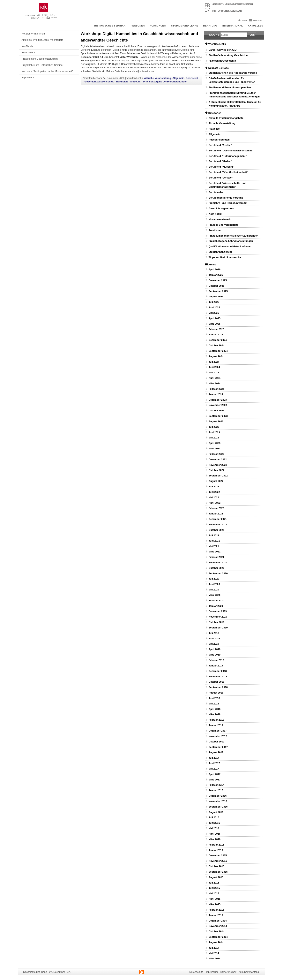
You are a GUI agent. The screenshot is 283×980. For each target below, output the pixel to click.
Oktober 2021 (216, 530)
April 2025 (215, 318)
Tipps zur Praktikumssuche (225, 257)
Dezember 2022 (218, 459)
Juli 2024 (214, 362)
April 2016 (215, 834)
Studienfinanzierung (221, 252)
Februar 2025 (216, 329)
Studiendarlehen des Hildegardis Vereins (233, 73)
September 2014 (218, 937)
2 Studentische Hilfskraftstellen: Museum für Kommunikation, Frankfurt (235, 104)
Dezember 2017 (218, 731)
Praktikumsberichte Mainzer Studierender (233, 236)
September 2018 (218, 687)
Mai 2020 (214, 590)
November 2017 (218, 736)
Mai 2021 (214, 546)
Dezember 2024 (218, 340)
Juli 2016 (214, 817)
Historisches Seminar (110, 26)
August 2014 (216, 942)
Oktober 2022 (216, 470)
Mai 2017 (214, 769)
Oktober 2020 (216, 568)
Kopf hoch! (28, 46)
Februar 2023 (216, 454)
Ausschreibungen (219, 140)
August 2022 (216, 481)
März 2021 (215, 552)
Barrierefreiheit (228, 972)
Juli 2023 (214, 427)
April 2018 (215, 709)
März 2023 (215, 448)
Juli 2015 (214, 883)
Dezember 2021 (218, 519)
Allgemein (178, 78)
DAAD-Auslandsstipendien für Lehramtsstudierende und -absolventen (232, 80)
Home (245, 21)
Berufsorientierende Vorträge (226, 198)
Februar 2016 (216, 845)
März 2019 (215, 655)
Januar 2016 (216, 850)
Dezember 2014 (218, 921)
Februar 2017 (216, 785)
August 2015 (216, 877)
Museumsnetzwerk (220, 219)
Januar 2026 (216, 275)
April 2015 (215, 899)
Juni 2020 (214, 584)
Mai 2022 (214, 497)
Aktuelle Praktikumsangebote (226, 118)
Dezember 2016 (218, 796)
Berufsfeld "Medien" (221, 161)
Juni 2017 (214, 763)
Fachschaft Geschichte (222, 61)
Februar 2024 (216, 389)
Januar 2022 (216, 514)
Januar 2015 (216, 915)
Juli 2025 (214, 302)
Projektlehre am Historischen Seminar (43, 65)
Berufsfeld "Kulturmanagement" (228, 156)
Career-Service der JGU (223, 50)
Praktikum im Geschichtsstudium (40, 59)
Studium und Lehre (185, 26)
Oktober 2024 (216, 345)
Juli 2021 (214, 535)
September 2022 (218, 476)
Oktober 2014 (216, 931)
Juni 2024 (214, 367)
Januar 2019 (216, 666)
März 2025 (215, 324)
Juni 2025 (214, 307)
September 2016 (218, 807)
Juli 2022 (214, 486)
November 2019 (218, 617)
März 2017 (215, 780)
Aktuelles (255, 26)
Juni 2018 (214, 698)
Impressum (28, 77)
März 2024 (215, 383)
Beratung (210, 26)
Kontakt (257, 21)
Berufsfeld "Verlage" (221, 178)
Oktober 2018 (216, 682)
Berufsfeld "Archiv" (220, 145)
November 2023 (218, 405)
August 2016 (216, 812)
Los (252, 35)
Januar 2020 (216, 606)
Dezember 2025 (218, 280)
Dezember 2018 (218, 671)
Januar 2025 (216, 334)
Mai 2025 (214, 313)
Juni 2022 (214, 492)
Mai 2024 (214, 372)
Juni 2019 (214, 638)
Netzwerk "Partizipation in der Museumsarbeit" (47, 71)
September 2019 (218, 628)
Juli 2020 (214, 579)
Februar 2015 (216, 910)
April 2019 (215, 649)
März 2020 (215, 595)
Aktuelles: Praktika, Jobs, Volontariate (42, 40)
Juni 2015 (214, 888)
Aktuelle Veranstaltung (158, 78)
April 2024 (215, 378)
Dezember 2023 (218, 400)
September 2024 (218, 351)
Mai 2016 (214, 828)
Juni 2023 (214, 432)
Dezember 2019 (218, 611)
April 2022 (215, 503)
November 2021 (218, 524)
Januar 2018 (216, 725)
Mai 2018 (214, 704)
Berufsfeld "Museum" (129, 82)
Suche (214, 35)
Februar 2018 (216, 720)
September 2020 (218, 573)
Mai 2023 (214, 438)
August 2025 (216, 296)
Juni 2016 (214, 823)
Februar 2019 (216, 660)
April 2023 (215, 443)
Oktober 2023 (216, 410)
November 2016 (218, 801)
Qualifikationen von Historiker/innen (230, 246)
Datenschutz (196, 972)
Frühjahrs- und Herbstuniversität (228, 203)
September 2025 (218, 291)
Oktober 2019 (216, 622)
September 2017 (218, 747)
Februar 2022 (216, 508)
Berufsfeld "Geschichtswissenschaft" (231, 151)
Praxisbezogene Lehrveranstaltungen (165, 82)
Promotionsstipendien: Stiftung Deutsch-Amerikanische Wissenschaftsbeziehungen (234, 95)
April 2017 (215, 774)
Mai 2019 (214, 644)
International (233, 26)
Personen (138, 26)
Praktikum (215, 230)
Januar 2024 (216, 394)
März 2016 (215, 839)
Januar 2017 (216, 790)
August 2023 (216, 421)
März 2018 (215, 714)
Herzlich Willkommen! (34, 34)
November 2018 (218, 676)
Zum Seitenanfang (249, 972)
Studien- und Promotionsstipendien (230, 87)
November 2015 (218, 861)
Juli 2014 (214, 948)
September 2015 (218, 872)
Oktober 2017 (216, 742)
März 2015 (215, 904)
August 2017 (216, 752)
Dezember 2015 (218, 855)
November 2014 (218, 926)
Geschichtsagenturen (221, 208)
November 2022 (218, 465)
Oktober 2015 (216, 866)
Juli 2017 (214, 758)
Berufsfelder (28, 53)
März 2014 (215, 958)
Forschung (158, 26)
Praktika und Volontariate (223, 225)
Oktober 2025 (216, 286)
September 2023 (218, 416)
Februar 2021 (216, 557)
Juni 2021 (214, 541)
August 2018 (216, 693)
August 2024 (216, 356)
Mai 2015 (214, 893)
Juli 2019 (214, 633)
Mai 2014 (214, 953)
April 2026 (215, 269)
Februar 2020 (216, 600)
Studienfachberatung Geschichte (228, 55)
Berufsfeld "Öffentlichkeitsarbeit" (228, 172)
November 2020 (218, 562)
